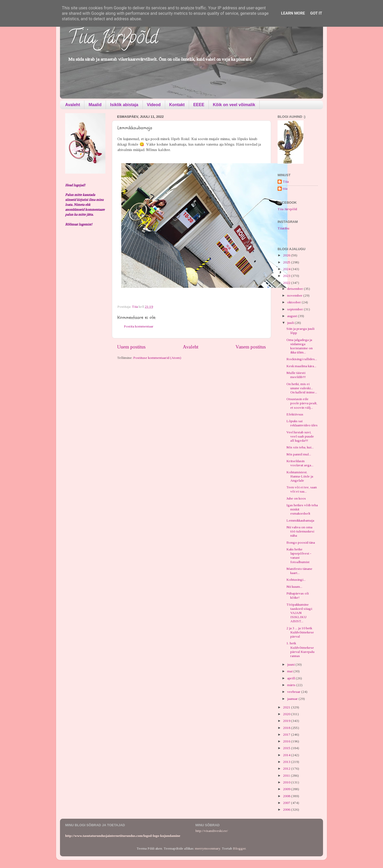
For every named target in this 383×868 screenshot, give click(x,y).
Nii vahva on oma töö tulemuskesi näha (300, 531)
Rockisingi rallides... (302, 359)
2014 (287, 755)
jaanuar (293, 699)
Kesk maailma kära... (301, 366)
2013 (287, 762)
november (295, 295)
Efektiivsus (295, 414)
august (293, 316)
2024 (287, 269)
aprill (291, 678)
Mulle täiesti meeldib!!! (296, 375)
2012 (287, 768)
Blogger (239, 848)
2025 (287, 262)
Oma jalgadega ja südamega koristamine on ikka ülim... (300, 346)
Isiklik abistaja (124, 105)
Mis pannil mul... (299, 454)
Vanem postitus (251, 347)
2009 (287, 789)
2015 (287, 748)
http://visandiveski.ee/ (212, 831)
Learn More (293, 13)
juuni (291, 664)
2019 (287, 721)
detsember (295, 289)
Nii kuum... (294, 587)
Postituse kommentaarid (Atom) (157, 358)
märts (292, 685)
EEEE (199, 105)
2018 (287, 728)
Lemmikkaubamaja (300, 520)
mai (290, 671)
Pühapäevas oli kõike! (298, 595)
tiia (285, 189)
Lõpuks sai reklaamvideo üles (302, 423)
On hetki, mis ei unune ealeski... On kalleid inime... (302, 388)
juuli (291, 323)
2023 (287, 276)
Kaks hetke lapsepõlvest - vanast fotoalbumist (299, 556)
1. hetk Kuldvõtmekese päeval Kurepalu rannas (300, 650)
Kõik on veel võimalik (234, 105)
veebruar (294, 692)
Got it (316, 13)
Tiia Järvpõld (113, 39)
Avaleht (73, 105)
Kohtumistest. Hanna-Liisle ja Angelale (300, 476)
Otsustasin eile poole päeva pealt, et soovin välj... (302, 403)
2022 (287, 283)
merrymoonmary (208, 848)
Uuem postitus (131, 347)
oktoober (294, 302)
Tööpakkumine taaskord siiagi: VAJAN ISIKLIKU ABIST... (300, 613)
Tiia (286, 182)
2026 (287, 255)
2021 (287, 707)
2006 (287, 809)
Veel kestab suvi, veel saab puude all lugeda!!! (300, 436)
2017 (287, 734)
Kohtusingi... (296, 580)
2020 (287, 714)
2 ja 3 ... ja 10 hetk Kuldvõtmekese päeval (300, 632)
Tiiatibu (283, 228)
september (295, 309)
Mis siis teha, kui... (300, 447)
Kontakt (177, 105)
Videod (154, 105)
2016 (287, 741)
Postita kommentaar (139, 326)
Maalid (95, 105)
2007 (287, 803)
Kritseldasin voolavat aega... (300, 463)
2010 (287, 782)
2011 (287, 775)
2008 (287, 796)
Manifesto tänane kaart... (299, 571)
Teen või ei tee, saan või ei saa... (302, 489)
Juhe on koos (296, 498)
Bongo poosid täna (301, 542)
